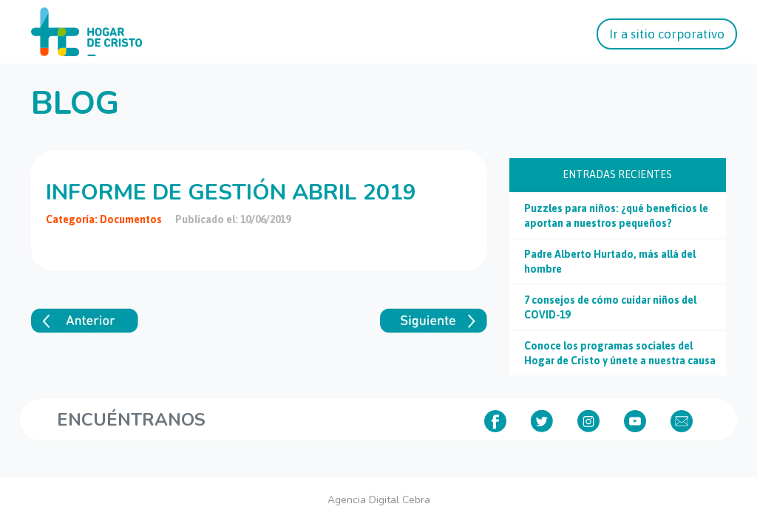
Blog (75, 103)
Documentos (131, 219)
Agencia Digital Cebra (379, 500)
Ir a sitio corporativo (667, 34)
